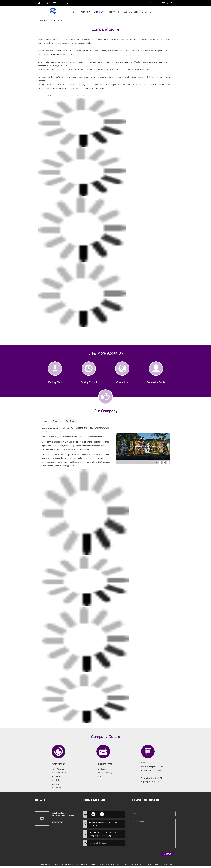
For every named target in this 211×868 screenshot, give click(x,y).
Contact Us (147, 12)
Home (73, 12)
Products (84, 12)
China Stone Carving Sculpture (66, 864)
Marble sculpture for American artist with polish (63, 814)
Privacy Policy (45, 864)
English (168, 3)
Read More (57, 822)
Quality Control (131, 12)
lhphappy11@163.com (52, 3)
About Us (99, 12)
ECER (106, 867)
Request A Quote (151, 3)
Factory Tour (113, 12)
